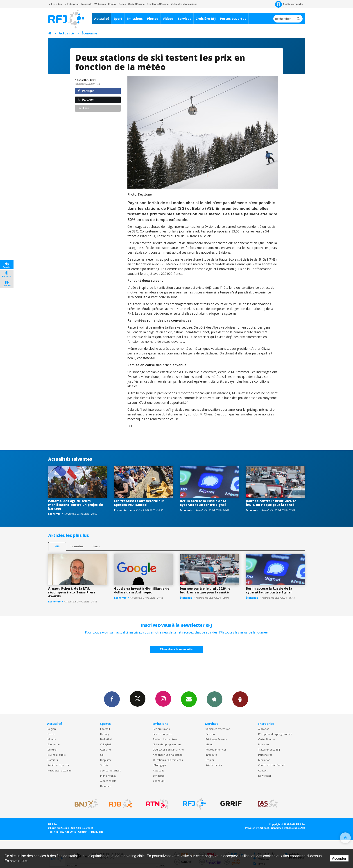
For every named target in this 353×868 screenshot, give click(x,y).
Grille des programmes (167, 744)
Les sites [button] (55, 4)
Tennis (104, 765)
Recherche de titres (165, 739)
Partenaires (265, 755)
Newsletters (189, 699)
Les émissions (161, 729)
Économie (89, 33)
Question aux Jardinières (168, 760)
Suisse (51, 734)
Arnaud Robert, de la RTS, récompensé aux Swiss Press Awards (72, 592)
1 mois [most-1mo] (96, 546)
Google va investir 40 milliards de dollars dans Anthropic (142, 590)
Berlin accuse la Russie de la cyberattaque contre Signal (203, 503)
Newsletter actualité (60, 770)
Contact (263, 770)
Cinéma (210, 734)
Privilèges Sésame (158, 4)
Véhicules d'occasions (184, 4)
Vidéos (168, 19)
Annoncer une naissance (168, 755)
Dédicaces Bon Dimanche (168, 750)
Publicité (264, 744)
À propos (264, 729)
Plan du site (96, 832)
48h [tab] (57, 546)
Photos (153, 19)
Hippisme (106, 760)
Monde (52, 739)
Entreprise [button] (72, 4)
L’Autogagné (160, 765)
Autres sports (108, 781)
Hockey (105, 734)
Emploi (112, 4)
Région (52, 729)
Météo (209, 744)
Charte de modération (272, 765)
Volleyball (106, 744)
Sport (118, 19)
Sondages (159, 776)
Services (185, 19)
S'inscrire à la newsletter (176, 649)
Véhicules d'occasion (218, 729)
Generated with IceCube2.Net (288, 828)
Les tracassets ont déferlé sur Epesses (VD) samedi (139, 503)
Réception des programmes (275, 734)
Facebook (112, 699)
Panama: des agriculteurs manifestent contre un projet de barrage (75, 505)
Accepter (339, 858)
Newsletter (265, 776)
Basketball (106, 739)
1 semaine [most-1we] (77, 546)
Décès (122, 4)
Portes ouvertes (233, 19)
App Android (240, 699)
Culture (52, 750)
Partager (86, 91)
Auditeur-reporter (289, 4)
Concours (159, 781)
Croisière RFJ (206, 19)
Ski (102, 755)
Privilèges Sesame (216, 739)
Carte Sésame (137, 4)
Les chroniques (162, 734)
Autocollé (159, 770)
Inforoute (87, 4)
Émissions (135, 19)
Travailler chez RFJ (269, 750)
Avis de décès (214, 765)
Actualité (102, 19)
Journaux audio (57, 755)
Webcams (100, 4)
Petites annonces (216, 750)
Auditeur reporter (58, 765)
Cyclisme (105, 750)
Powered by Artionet (257, 828)
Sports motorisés (110, 770)
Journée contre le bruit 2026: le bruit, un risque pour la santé (271, 503)
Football (105, 729)
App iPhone (215, 699)
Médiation (264, 760)
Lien (84, 108)
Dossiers (53, 760)
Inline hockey (108, 776)
